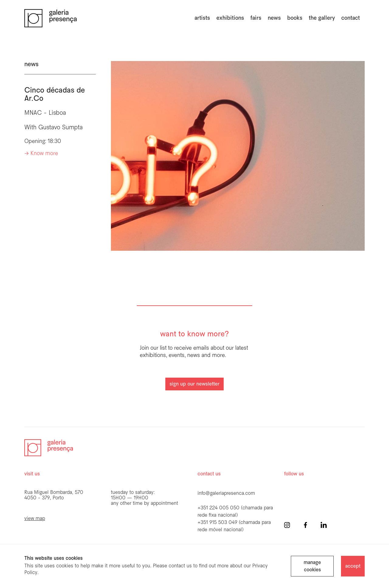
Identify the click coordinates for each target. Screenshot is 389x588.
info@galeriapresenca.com (226, 493)
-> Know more (41, 154)
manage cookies (312, 566)
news (274, 18)
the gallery (322, 18)
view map (35, 519)
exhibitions (230, 18)
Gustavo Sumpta (60, 128)
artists (202, 18)
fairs (256, 18)
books (295, 18)
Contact (351, 18)
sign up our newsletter (194, 384)
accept (353, 566)
